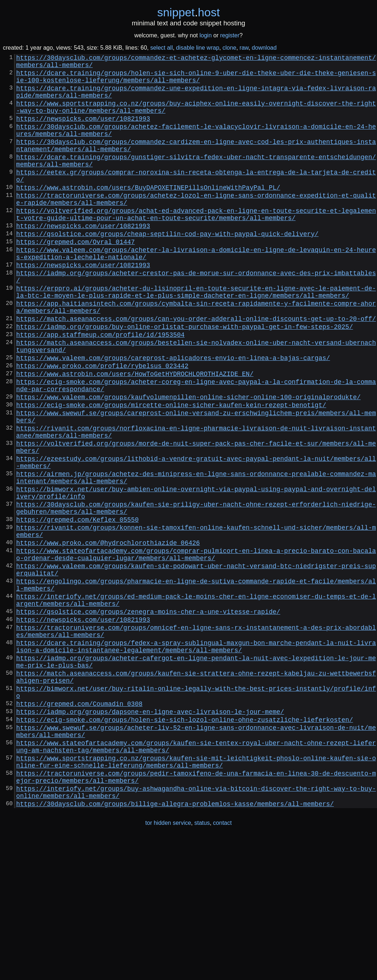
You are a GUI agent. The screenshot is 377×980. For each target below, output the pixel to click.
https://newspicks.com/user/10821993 (83, 131)
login (206, 35)
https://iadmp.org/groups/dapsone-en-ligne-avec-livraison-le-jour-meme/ (150, 836)
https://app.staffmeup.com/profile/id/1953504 (100, 388)
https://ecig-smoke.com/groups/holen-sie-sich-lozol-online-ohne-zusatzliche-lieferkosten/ (185, 845)
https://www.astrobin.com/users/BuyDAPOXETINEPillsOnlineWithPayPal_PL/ (148, 213)
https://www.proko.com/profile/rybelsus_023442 (102, 425)
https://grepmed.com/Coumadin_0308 (79, 827)
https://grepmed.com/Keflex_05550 (78, 608)
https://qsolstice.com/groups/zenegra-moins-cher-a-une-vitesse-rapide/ (148, 717)
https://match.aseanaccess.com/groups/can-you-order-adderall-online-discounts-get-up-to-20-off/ (196, 369)
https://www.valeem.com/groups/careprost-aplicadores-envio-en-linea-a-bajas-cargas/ (173, 415)
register (230, 35)
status (202, 965)
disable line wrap (198, 48)
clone (229, 48)
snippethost (189, 12)
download (264, 48)
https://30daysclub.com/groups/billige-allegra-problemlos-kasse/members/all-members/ (175, 946)
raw (244, 48)
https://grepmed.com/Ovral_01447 (76, 278)
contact (223, 965)
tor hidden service (168, 965)
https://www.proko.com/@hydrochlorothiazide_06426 (108, 635)
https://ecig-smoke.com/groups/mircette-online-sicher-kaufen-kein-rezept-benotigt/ (171, 471)
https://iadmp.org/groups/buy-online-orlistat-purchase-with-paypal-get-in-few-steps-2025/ (185, 379)
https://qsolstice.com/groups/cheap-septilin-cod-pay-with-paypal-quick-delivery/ (167, 268)
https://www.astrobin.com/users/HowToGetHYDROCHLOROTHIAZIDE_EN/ (135, 434)
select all (161, 48)
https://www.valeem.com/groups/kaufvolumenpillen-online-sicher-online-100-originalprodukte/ (188, 462)
